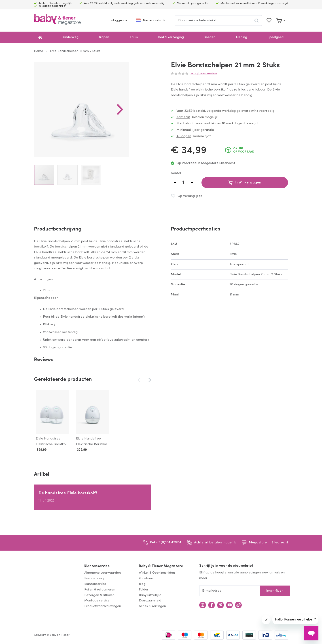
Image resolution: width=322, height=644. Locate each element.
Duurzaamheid (150, 601)
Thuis (134, 37)
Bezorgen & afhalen (99, 595)
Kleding (241, 37)
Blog (142, 584)
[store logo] (57, 20)
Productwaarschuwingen (103, 606)
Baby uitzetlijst (150, 595)
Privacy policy (94, 579)
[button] (142, 121)
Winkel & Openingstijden (157, 573)
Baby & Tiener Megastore (161, 566)
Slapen (104, 37)
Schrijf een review (204, 74)
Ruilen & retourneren (100, 590)
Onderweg (71, 37)
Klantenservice (97, 566)
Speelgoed (276, 37)
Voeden (210, 37)
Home (39, 51)
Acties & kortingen (152, 606)
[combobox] (218, 20)
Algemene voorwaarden (103, 573)
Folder (144, 590)
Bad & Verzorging (171, 37)
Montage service (97, 601)
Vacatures (146, 579)
